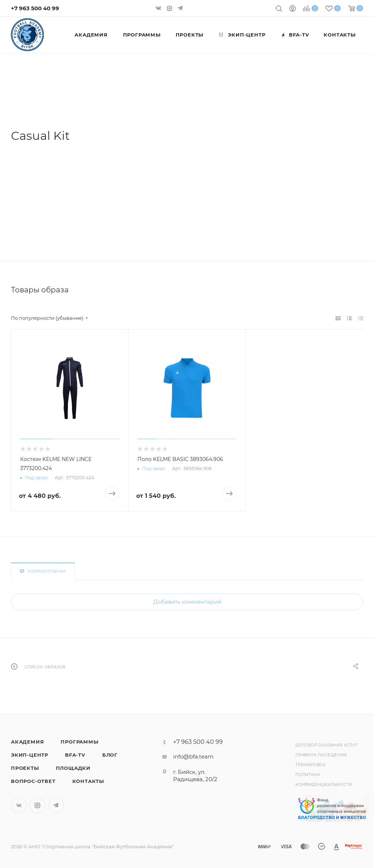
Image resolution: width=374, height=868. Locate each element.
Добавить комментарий (187, 602)
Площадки (73, 768)
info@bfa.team (193, 756)
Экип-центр (30, 755)
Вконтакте (19, 805)
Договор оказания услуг (327, 745)
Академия (27, 742)
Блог (110, 755)
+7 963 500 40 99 (35, 8)
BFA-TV (75, 755)
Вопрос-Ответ (33, 781)
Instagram (37, 805)
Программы (79, 742)
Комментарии (43, 571)
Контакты (88, 781)
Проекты (25, 768)
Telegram (56, 805)
